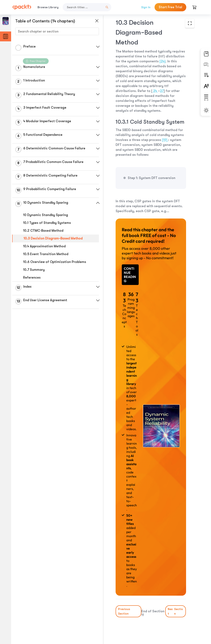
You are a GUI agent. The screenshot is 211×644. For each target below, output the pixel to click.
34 (155, 91)
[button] (98, 47)
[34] (162, 61)
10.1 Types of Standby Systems (47, 223)
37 (162, 91)
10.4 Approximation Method (44, 246)
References (32, 278)
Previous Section (124, 611)
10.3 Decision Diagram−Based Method (53, 238)
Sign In (146, 7)
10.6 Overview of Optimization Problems (55, 262)
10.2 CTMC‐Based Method (43, 231)
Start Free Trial (170, 7)
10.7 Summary (34, 270)
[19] (165, 140)
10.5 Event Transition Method (46, 254)
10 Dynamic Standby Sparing (46, 215)
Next (176, 611)
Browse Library (48, 7)
